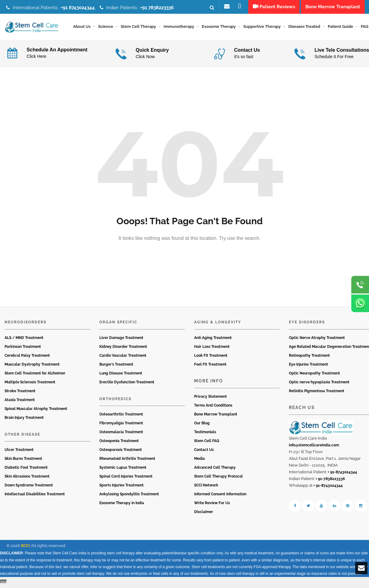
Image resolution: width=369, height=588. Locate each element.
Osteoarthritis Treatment (121, 416)
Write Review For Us (212, 505)
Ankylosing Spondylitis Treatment (129, 496)
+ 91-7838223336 (330, 481)
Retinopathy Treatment (309, 357)
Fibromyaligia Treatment (121, 425)
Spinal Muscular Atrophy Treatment (36, 411)
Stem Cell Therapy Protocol (218, 478)
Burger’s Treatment (116, 366)
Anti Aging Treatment (213, 340)
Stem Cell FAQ (207, 443)
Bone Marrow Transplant (216, 416)
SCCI (25, 548)
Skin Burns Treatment (23, 461)
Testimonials (205, 434)
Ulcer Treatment (19, 452)
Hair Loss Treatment (212, 348)
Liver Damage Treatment (121, 340)
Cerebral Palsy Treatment (27, 357)
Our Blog (202, 425)
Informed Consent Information (220, 496)
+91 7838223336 (157, 8)
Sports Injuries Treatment (122, 487)
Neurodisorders (26, 324)
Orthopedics (115, 401)
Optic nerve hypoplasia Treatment (319, 384)
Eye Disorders (307, 324)
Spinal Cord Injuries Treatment (126, 478)
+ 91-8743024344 (342, 474)
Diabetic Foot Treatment (26, 470)
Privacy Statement (210, 399)
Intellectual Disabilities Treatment (35, 496)
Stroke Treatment (20, 393)
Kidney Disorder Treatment (123, 348)
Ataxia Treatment (20, 402)
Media (199, 461)
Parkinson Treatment (23, 348)
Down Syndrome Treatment (29, 487)
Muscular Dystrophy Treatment (32, 366)
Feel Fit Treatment (210, 366)
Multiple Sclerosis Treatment (30, 384)
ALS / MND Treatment (24, 340)
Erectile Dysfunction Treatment (127, 384)
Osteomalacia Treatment (121, 434)
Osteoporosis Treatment (121, 452)
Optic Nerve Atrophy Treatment (317, 340)
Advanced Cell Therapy (215, 470)
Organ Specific (118, 324)
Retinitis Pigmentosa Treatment (317, 393)
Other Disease (22, 436)
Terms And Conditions (213, 408)
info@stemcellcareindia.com (314, 447)
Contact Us (204, 452)
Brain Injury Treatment (24, 419)
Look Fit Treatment (211, 357)
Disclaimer (204, 514)
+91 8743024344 (78, 8)
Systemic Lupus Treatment (123, 470)
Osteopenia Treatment (119, 443)
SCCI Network (206, 487)
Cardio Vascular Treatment (123, 357)
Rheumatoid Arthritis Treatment (127, 461)
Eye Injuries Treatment (308, 366)
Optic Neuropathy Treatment (314, 375)
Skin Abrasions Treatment (27, 478)
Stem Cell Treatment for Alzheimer (35, 375)
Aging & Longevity (218, 324)
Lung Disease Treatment (121, 375)
